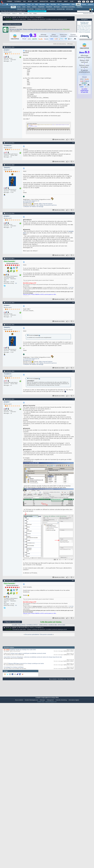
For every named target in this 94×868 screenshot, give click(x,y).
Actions (14, 13)
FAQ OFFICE (30, 9)
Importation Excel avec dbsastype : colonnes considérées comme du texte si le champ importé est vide (33, 657)
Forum (7, 17)
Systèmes (90, 4)
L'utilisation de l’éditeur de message (33, 207)
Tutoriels (18, 2)
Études (59, 2)
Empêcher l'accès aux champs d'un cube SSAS (23, 650)
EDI (59, 4)
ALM (36, 4)
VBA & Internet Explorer (46, 204)
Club (71, 2)
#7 (73, 325)
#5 (73, 258)
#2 (73, 143)
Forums (9, 2)
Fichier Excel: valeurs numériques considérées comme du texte (28, 654)
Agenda (25, 13)
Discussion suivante (46, 635)
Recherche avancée (88, 13)
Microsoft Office (23, 17)
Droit (66, 2)
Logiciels (14, 17)
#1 (73, 47)
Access (19, 7)
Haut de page (70, 679)
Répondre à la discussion (12, 24)
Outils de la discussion (59, 44)
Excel (24, 7)
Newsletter (44, 2)
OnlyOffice (79, 7)
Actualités (15, 625)
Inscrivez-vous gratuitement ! (37, 11)
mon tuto (71, 288)
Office (78, 4)
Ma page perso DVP (29, 202)
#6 (73, 302)
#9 (73, 399)
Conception (38, 17)
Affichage (70, 44)
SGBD (73, 4)
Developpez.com (62, 679)
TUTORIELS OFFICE (40, 9)
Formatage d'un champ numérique (14, 667)
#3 (73, 165)
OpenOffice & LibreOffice (68, 7)
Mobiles (84, 4)
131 (16, 283)
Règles (35, 13)
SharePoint (49, 7)
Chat (36, 2)
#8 (73, 371)
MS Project (57, 7)
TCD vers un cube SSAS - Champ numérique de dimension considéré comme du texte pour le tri (36, 29)
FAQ (24, 2)
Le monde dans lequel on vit (31, 201)
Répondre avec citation (59, 140)
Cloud (29, 4)
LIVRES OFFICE (51, 9)
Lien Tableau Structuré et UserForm (46, 205)
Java (48, 4)
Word (29, 7)
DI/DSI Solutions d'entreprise (18, 4)
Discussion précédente (32, 635)
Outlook (34, 7)
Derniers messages (6, 13)
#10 (73, 581)
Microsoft (42, 4)
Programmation (66, 4)
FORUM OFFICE (21, 9)
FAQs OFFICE (22, 625)
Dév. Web (53, 4)
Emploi (52, 2)
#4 (73, 213)
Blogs (30, 2)
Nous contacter (53, 679)
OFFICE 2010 (70, 9)
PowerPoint (41, 7)
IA (33, 4)
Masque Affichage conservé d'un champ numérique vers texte (26, 664)
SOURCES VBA (61, 9)
